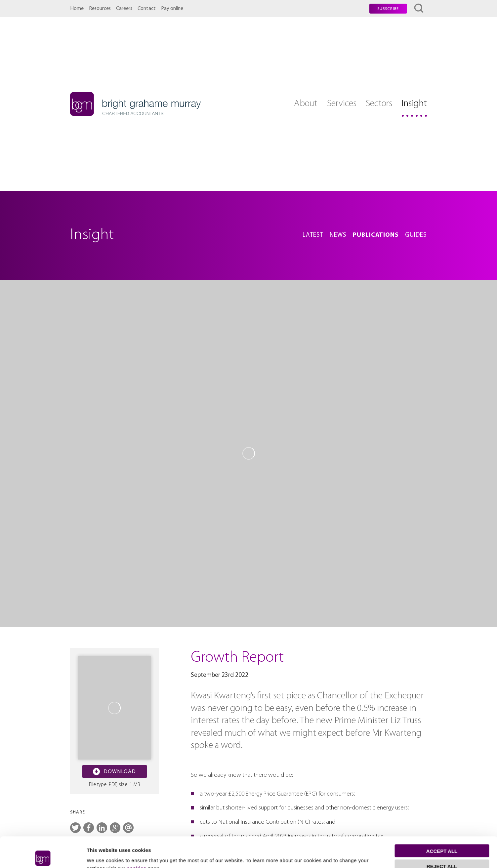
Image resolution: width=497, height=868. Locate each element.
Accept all (442, 820)
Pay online (172, 9)
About (306, 104)
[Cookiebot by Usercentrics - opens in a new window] (43, 855)
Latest (313, 235)
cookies (136, 837)
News (338, 235)
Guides (416, 235)
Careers (124, 9)
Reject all (442, 835)
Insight (414, 104)
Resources (100, 9)
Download (114, 772)
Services (342, 104)
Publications (376, 235)
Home (77, 9)
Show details (102, 855)
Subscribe (388, 9)
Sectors (379, 104)
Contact (147, 9)
